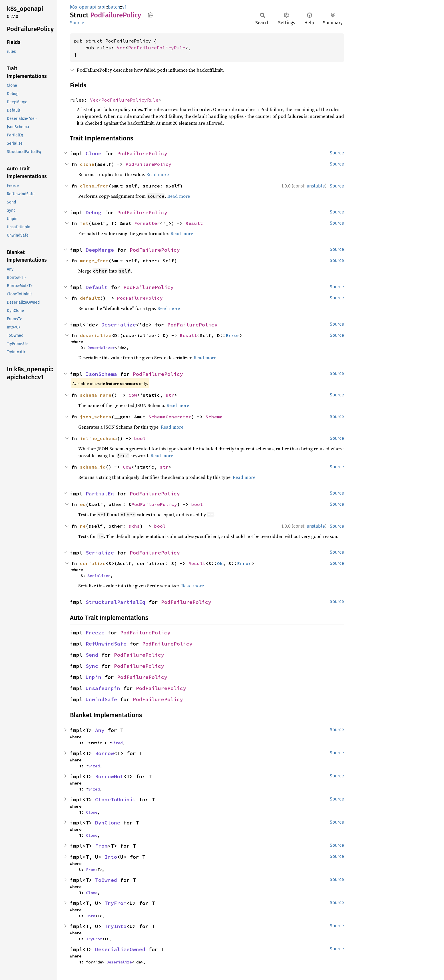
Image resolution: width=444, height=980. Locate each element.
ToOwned (106, 880)
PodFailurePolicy (142, 153)
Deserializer (101, 348)
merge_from (94, 261)
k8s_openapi (83, 7)
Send (92, 655)
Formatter (147, 223)
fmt (84, 223)
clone (87, 164)
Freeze (95, 633)
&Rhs (134, 526)
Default (97, 287)
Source (77, 23)
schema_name (96, 395)
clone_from (94, 186)
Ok (220, 563)
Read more (157, 174)
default (90, 298)
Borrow (105, 753)
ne (83, 526)
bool (140, 438)
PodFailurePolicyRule (157, 48)
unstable (316, 186)
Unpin (94, 677)
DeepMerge (100, 250)
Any (100, 730)
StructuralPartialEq (115, 602)
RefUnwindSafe (106, 644)
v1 (124, 7)
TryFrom (115, 903)
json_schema (96, 417)
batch (114, 7)
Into (111, 857)
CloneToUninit (115, 799)
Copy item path (150, 15)
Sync (92, 666)
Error (233, 335)
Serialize (100, 553)
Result (194, 223)
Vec (121, 48)
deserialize (96, 335)
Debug (94, 212)
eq (83, 504)
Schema (214, 417)
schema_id (93, 467)
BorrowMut (109, 776)
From (101, 846)
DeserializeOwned (120, 949)
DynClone (108, 823)
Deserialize (119, 325)
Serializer (99, 576)
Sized (117, 743)
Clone (94, 153)
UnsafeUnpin (103, 688)
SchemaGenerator (170, 417)
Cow (133, 395)
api (102, 7)
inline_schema (99, 438)
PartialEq (100, 494)
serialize (93, 563)
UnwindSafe (101, 699)
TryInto (115, 926)
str (170, 395)
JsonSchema (101, 374)
